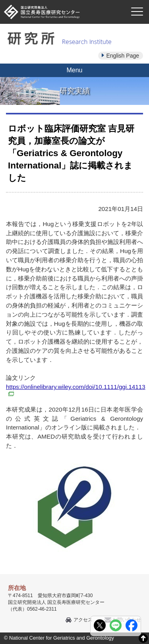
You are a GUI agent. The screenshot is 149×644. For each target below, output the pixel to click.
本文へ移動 (58, 0)
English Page (123, 56)
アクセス (83, 620)
